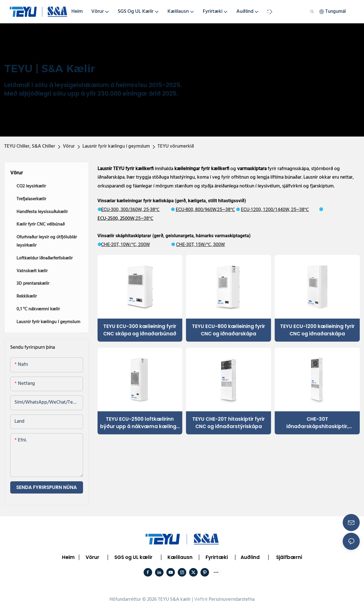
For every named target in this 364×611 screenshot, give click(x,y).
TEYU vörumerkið (176, 146)
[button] (271, 12)
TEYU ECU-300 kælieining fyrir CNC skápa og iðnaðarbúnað (140, 330)
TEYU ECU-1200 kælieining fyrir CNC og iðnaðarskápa (317, 330)
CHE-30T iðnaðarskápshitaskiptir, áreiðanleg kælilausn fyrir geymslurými (317, 423)
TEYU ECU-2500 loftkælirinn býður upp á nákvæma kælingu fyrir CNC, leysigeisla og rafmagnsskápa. (140, 423)
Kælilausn (180, 557)
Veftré (201, 599)
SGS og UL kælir (133, 557)
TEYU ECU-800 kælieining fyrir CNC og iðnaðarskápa (228, 330)
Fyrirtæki (217, 557)
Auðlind (250, 557)
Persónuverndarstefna (232, 599)
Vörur (69, 146)
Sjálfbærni (289, 557)
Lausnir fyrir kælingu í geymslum (116, 146)
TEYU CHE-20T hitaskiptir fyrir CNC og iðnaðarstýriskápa (228, 423)
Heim (68, 557)
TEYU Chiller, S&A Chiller (30, 146)
